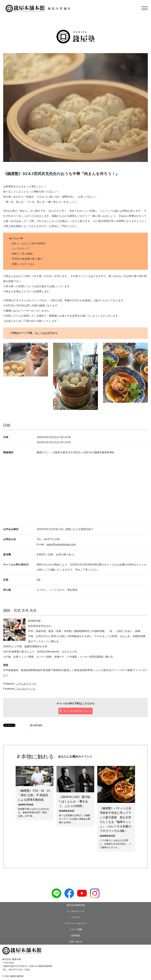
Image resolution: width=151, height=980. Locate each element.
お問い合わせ (76, 942)
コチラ (49, 333)
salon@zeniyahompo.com (61, 544)
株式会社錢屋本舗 (76, 905)
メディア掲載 (76, 929)
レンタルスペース (76, 911)
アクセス (76, 917)
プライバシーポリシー (76, 923)
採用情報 (76, 936)
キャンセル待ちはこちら (76, 711)
